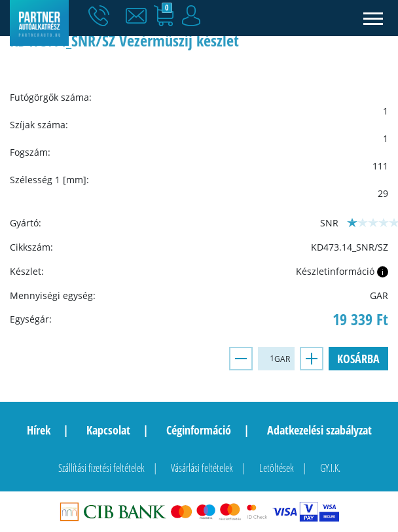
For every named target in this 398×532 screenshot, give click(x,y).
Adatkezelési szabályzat (319, 430)
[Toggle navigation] (373, 18)
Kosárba (358, 359)
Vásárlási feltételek (202, 468)
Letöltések (277, 468)
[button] (139, 16)
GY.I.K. (330, 468)
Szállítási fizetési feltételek (101, 468)
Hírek (39, 430)
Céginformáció (199, 430)
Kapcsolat (108, 430)
